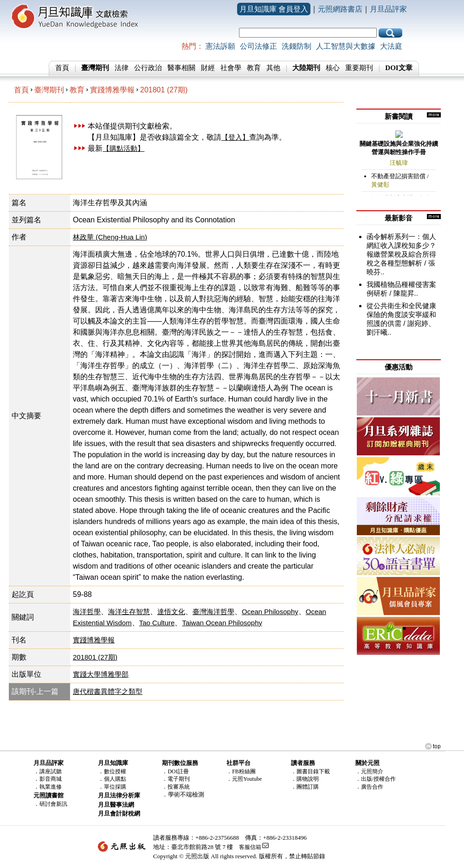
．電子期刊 (176, 779)
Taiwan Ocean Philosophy (222, 623)
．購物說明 (305, 779)
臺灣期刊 (49, 90)
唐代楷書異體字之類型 (108, 691)
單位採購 (115, 787)
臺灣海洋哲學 (213, 612)
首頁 (62, 68)
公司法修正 (258, 46)
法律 (122, 68)
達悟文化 (171, 612)
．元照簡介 (369, 771)
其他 (273, 68)
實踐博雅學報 (112, 90)
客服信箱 (250, 847)
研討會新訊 (53, 804)
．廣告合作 (369, 787)
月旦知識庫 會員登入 (274, 9)
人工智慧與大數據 (346, 46)
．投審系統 (176, 787)
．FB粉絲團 (241, 771)
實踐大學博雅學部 (101, 674)
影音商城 (51, 779)
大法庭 (391, 46)
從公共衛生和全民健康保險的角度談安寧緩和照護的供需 (401, 314)
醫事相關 (181, 68)
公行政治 (148, 68)
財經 (208, 68)
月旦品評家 (388, 9)
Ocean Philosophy (270, 612)
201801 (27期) (164, 90)
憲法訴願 (220, 46)
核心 (333, 68)
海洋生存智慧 (129, 612)
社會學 (231, 68)
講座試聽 (51, 771)
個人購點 (115, 779)
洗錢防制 (296, 46)
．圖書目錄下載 (310, 771)
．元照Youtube (244, 779)
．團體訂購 (305, 787)
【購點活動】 (123, 148)
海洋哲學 (87, 612)
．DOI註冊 (175, 771)
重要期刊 (359, 68)
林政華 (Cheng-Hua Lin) (110, 237)
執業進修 (51, 787)
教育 (254, 68)
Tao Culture (157, 623)
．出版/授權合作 (376, 779)
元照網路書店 (340, 9)
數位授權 (115, 771)
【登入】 (235, 137)
